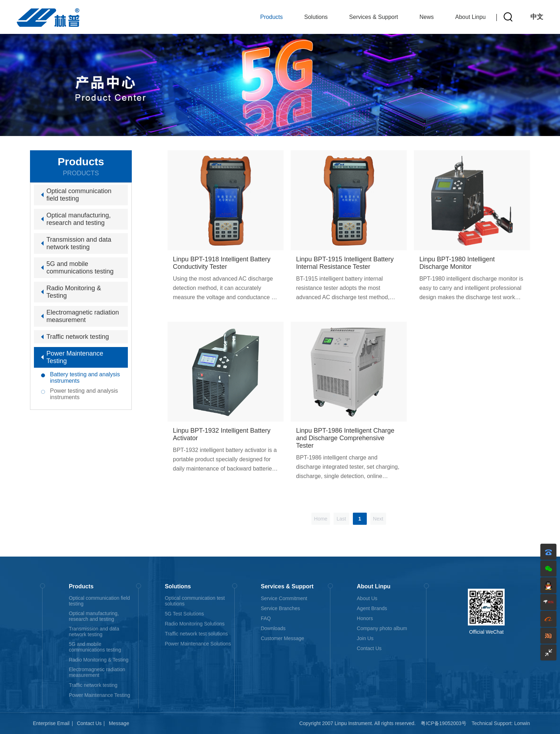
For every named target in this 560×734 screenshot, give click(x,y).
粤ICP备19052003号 (444, 723)
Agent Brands (372, 608)
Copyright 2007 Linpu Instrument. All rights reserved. (357, 723)
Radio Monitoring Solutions (194, 624)
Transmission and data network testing (79, 243)
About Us (367, 598)
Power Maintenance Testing (75, 357)
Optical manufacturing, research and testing (79, 219)
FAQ (266, 618)
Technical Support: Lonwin (501, 723)
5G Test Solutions (184, 614)
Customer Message (282, 638)
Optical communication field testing (79, 195)
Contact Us (369, 648)
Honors (365, 618)
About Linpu (471, 17)
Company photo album (382, 628)
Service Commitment (284, 598)
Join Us (365, 638)
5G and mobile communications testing (80, 268)
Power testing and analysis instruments (84, 394)
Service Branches (280, 608)
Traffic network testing (78, 337)
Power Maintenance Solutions (198, 644)
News (427, 17)
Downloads (273, 628)
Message (119, 723)
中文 (537, 17)
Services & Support (374, 17)
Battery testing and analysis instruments (85, 378)
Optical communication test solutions (195, 601)
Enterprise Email (51, 723)
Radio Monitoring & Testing (74, 292)
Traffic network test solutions (196, 634)
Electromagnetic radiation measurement (83, 316)
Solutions (316, 17)
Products (272, 17)
